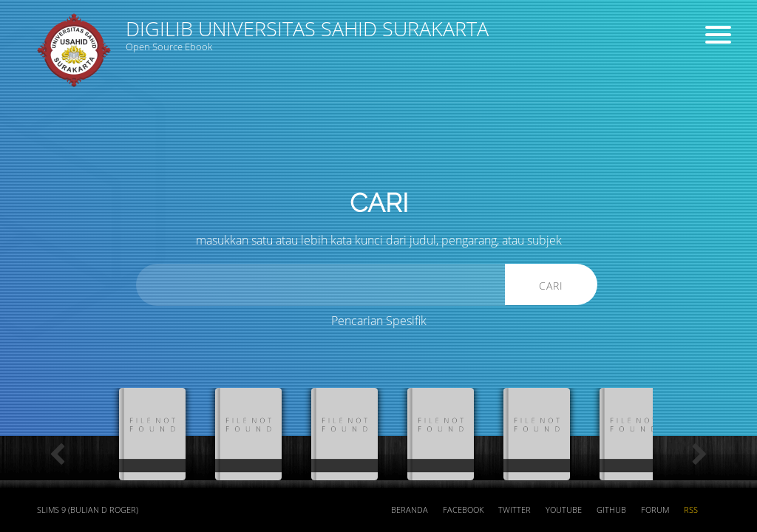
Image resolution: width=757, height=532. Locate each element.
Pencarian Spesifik (379, 321)
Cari (551, 286)
